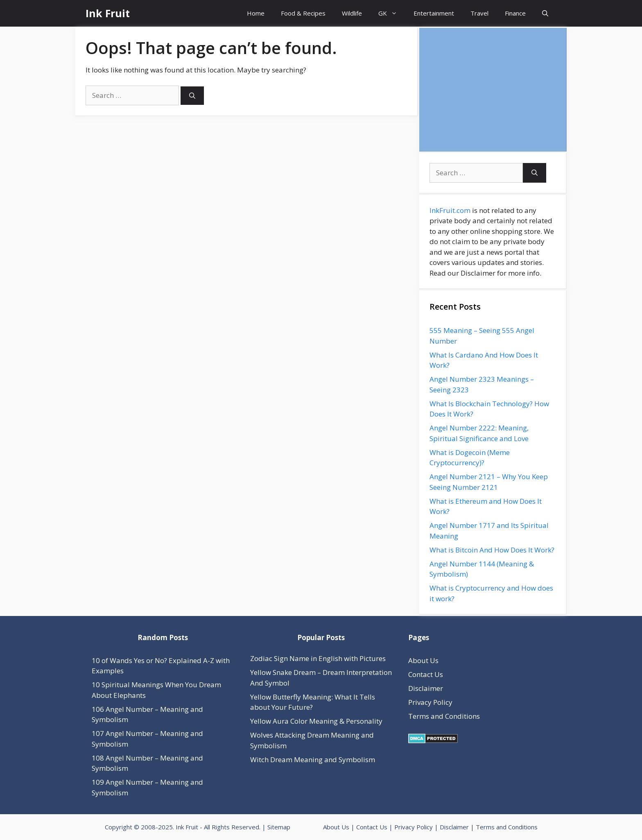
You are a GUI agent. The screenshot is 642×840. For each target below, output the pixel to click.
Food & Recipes (303, 13)
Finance (515, 13)
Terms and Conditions (444, 716)
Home (256, 13)
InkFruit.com (450, 210)
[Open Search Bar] (545, 13)
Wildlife (352, 13)
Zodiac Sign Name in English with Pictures (318, 658)
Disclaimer (426, 688)
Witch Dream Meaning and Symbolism (313, 760)
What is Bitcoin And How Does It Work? (492, 550)
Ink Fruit (108, 13)
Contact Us (426, 674)
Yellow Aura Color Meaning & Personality (316, 721)
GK (392, 13)
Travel (479, 13)
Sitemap (279, 827)
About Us (423, 660)
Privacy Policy (430, 702)
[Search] (192, 96)
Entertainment (434, 13)
